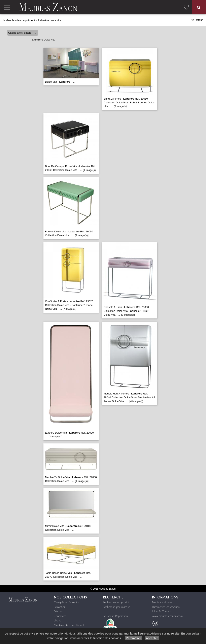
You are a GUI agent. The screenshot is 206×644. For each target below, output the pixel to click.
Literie (57, 620)
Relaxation (60, 607)
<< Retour (197, 20)
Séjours (58, 611)
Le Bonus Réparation (115, 616)
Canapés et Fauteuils (66, 602)
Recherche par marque (117, 607)
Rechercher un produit (116, 602)
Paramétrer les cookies (166, 607)
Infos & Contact (162, 611)
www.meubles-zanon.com (167, 616)
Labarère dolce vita (49, 20)
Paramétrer (133, 638)
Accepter (152, 638)
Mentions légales (162, 602)
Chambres (60, 616)
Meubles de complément (20, 20)
